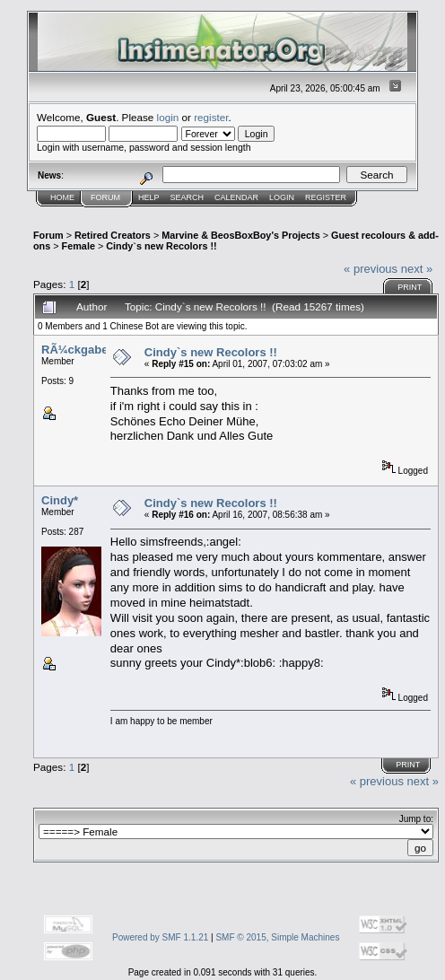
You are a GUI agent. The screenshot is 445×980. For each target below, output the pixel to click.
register (211, 117)
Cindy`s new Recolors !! (161, 246)
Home (62, 197)
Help (149, 197)
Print (410, 287)
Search (188, 197)
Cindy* (60, 500)
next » (417, 269)
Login (282, 197)
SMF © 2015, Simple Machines (277, 937)
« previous (371, 269)
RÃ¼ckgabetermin (92, 350)
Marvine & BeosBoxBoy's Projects (241, 235)
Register (326, 197)
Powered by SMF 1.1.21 (160, 937)
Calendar (236, 197)
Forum (105, 197)
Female (79, 246)
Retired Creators (113, 235)
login (168, 117)
